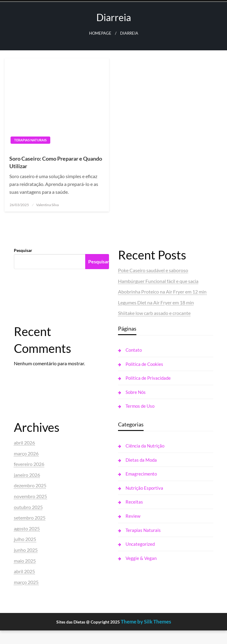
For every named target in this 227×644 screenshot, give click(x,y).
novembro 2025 (30, 496)
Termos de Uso (140, 406)
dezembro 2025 (30, 485)
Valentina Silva (47, 205)
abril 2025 (24, 571)
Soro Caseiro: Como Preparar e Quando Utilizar (56, 162)
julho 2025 (25, 539)
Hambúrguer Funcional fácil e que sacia (158, 281)
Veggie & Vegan (141, 558)
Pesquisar (23, 250)
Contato (134, 350)
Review (133, 516)
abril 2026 (24, 443)
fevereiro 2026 (29, 464)
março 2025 (26, 582)
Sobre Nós (136, 392)
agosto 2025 (27, 528)
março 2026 (26, 453)
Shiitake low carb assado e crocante (154, 313)
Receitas (134, 502)
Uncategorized (140, 544)
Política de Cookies (144, 364)
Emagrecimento (141, 474)
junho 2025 (26, 550)
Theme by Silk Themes (146, 622)
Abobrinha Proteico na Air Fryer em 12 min (162, 292)
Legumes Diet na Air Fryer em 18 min (156, 302)
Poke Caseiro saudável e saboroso (153, 270)
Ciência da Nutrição (145, 446)
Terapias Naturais (30, 140)
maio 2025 (25, 561)
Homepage (100, 33)
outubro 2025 (28, 507)
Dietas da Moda (141, 460)
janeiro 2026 (27, 475)
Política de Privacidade (148, 378)
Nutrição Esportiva (144, 488)
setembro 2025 (30, 518)
